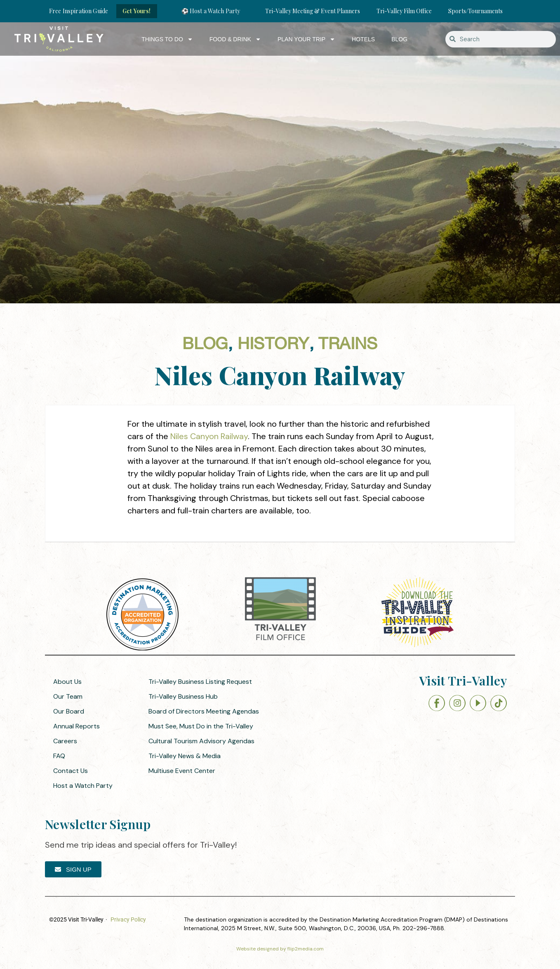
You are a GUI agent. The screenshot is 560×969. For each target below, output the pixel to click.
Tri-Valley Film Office (404, 11)
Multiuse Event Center (182, 771)
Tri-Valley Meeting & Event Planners (313, 11)
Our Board (69, 711)
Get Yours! (136, 11)
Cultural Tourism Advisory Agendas (201, 741)
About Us (67, 682)
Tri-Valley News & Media (185, 756)
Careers (65, 741)
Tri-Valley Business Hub (183, 696)
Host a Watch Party (83, 786)
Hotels (363, 39)
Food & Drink (235, 39)
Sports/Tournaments (475, 11)
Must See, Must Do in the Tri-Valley (201, 726)
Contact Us (71, 771)
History (273, 345)
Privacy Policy (128, 919)
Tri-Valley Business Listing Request (200, 682)
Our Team (68, 696)
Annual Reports (76, 726)
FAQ (59, 756)
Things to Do (167, 39)
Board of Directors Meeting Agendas (204, 711)
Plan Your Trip (306, 39)
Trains (348, 345)
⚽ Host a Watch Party (211, 11)
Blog (399, 39)
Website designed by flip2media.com (280, 949)
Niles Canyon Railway (209, 436)
